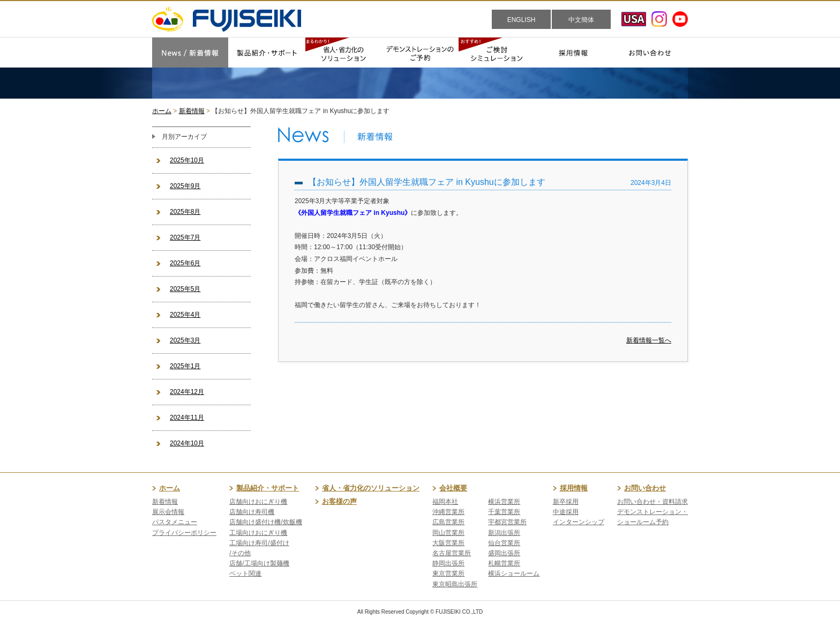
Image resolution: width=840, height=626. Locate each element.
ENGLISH (522, 20)
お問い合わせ (645, 488)
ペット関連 (245, 573)
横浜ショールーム (514, 573)
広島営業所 (448, 522)
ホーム (162, 111)
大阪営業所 (448, 543)
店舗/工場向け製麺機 (259, 563)
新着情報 (192, 111)
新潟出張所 (504, 533)
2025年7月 (185, 237)
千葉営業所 (504, 512)
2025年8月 (185, 212)
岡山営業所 (448, 533)
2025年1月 (185, 366)
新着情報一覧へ (649, 340)
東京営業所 (448, 573)
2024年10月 (187, 443)
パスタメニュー (175, 522)
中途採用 (566, 512)
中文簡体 (581, 20)
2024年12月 (187, 392)
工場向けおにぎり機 (258, 533)
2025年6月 (185, 263)
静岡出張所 (448, 563)
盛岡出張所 (504, 553)
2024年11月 (187, 418)
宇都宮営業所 (507, 522)
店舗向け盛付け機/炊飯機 (265, 522)
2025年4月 (185, 315)
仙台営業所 (504, 543)
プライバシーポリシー (184, 533)
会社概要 (453, 488)
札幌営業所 (504, 563)
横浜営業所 (504, 502)
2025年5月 (185, 289)
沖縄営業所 (448, 512)
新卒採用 (566, 502)
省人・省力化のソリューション (371, 488)
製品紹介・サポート (268, 488)
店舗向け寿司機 (252, 512)
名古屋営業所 (452, 553)
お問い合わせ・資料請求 (652, 502)
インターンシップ (579, 522)
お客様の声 (339, 501)
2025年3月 (185, 340)
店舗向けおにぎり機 (258, 502)
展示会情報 (168, 512)
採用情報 (574, 488)
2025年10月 (187, 160)
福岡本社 (445, 502)
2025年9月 (185, 186)
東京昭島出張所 (455, 584)
